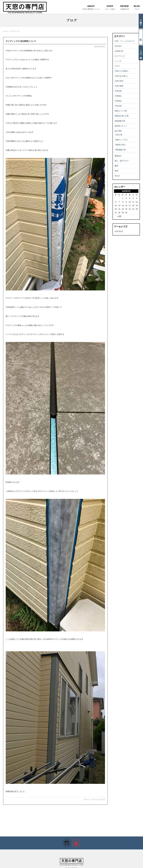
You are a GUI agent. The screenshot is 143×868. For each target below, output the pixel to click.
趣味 (116, 166)
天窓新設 (118, 101)
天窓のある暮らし (122, 76)
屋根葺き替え (120, 145)
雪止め (117, 176)
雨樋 (116, 171)
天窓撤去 (118, 96)
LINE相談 (141, 53)
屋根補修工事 (120, 121)
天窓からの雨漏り (122, 71)
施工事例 (118, 131)
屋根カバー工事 (121, 111)
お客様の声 (119, 51)
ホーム (5, 31)
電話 (141, 37)
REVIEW (124, 8)
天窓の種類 (119, 86)
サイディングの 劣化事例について (21, 41)
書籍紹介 (118, 156)
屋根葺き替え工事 (122, 116)
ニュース (118, 61)
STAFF (110, 8)
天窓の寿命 (119, 81)
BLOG (137, 8)
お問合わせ (141, 21)
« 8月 (119, 216)
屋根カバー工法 (121, 140)
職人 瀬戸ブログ (122, 161)
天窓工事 (119, 135)
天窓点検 (118, 106)
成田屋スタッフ (121, 126)
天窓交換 (118, 91)
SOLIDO (118, 46)
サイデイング (96, 800)
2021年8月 (119, 231)
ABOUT (91, 8)
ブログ (103, 800)
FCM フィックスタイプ (124, 41)
